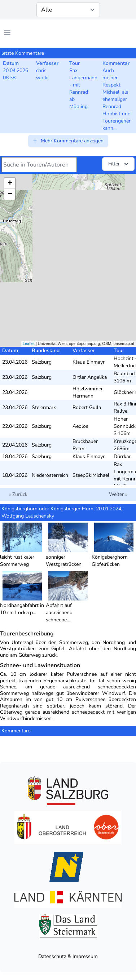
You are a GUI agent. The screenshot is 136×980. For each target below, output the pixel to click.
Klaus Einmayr (89, 362)
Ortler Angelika (90, 377)
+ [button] (10, 183)
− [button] (10, 194)
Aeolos (80, 426)
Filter (119, 164)
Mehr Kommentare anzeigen (68, 141)
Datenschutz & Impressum (68, 956)
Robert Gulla (87, 407)
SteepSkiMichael (91, 475)
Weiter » (118, 494)
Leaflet (29, 343)
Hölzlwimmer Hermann (88, 392)
